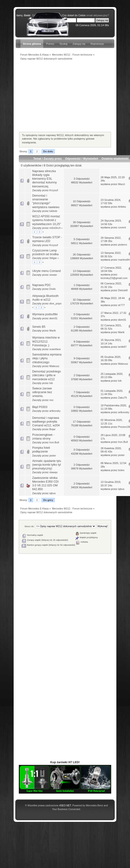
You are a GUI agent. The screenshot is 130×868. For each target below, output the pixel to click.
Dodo (53, 289)
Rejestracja (97, 44)
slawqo (53, 472)
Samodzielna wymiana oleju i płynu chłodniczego (47, 358)
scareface (55, 349)
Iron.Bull (54, 442)
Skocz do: (29, 526)
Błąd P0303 (40, 407)
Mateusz (54, 366)
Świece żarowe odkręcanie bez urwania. (42, 392)
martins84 (124, 260)
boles (121, 470)
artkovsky (55, 411)
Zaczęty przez (53, 159)
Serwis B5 (39, 327)
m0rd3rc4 (55, 228)
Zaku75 (122, 398)
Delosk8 (123, 290)
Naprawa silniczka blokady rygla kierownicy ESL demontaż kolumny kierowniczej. (45, 179)
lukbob (53, 211)
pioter (53, 456)
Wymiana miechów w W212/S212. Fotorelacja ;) (46, 341)
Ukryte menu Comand (46, 271)
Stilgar (53, 258)
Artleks (122, 207)
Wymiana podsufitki (45, 314)
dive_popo (55, 303)
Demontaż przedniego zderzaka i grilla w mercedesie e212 (47, 375)
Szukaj (63, 44)
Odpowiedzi (73, 159)
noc (51, 400)
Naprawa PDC (42, 285)
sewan (53, 275)
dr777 (121, 305)
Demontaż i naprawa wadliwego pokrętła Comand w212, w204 (46, 422)
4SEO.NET (65, 805)
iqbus (53, 493)
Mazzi (121, 184)
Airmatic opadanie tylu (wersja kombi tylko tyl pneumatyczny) (47, 465)
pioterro (122, 245)
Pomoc (50, 44)
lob (51, 383)
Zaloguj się (79, 44)
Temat (37, 159)
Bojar (52, 429)
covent (122, 227)
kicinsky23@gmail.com (114, 278)
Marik (53, 331)
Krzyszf (54, 190)
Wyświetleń (91, 159)
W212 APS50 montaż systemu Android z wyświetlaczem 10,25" (47, 220)
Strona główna (32, 44)
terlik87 (122, 347)
